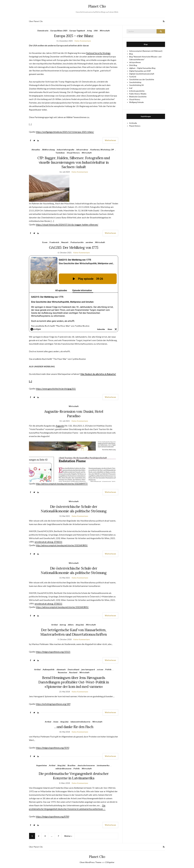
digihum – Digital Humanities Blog (142, 68)
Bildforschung (48, 150)
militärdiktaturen (63, 768)
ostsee (100, 669)
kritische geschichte (137, 91)
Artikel (54, 625)
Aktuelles (36, 150)
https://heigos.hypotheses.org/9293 (53, 748)
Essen (45, 242)
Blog (131, 54)
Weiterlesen (110, 140)
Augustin (60, 426)
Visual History (73, 153)
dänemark (61, 669)
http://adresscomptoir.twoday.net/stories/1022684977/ (62, 484)
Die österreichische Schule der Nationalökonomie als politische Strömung (74, 509)
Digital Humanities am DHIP (140, 71)
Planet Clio (97, 6)
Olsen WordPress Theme (90, 862)
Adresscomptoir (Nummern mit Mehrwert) (146, 51)
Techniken (60, 153)
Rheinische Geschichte (138, 97)
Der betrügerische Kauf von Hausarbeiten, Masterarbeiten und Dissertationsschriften (74, 632)
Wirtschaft (105, 31)
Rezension (63, 672)
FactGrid (133, 77)
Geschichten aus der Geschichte (142, 79)
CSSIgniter (110, 862)
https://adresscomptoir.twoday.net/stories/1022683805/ (62, 607)
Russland (73, 672)
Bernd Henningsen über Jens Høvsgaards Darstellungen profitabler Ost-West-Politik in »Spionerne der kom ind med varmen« (74, 682)
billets (71, 625)
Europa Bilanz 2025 (59, 31)
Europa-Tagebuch (77, 31)
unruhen (89, 242)
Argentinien (42, 765)
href (131, 88)
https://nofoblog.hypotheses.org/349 (53, 704)
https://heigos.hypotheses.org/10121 (53, 652)
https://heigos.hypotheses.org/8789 (53, 816)
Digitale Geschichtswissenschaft (142, 74)
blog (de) (80, 625)
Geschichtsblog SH (136, 85)
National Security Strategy (98, 53)
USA (96, 31)
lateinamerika (103, 765)
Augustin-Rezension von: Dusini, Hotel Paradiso (74, 414)
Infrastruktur (82, 150)
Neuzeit (65, 242)
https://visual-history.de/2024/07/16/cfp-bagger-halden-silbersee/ (67, 224)
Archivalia (133, 123)
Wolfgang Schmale (136, 102)
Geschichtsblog (135, 82)
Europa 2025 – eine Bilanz (74, 36)
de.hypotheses (135, 62)
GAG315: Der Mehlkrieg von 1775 (74, 248)
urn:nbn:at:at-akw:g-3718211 (48, 542)
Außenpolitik (49, 669)
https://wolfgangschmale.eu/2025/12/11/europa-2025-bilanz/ (65, 132)
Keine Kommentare (83, 41)
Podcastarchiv (77, 242)
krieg (89, 31)
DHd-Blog (133, 65)
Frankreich (54, 242)
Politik (108, 669)
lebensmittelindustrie (80, 722)
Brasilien (72, 765)
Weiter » (68, 836)
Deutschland (73, 669)
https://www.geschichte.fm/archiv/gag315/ (56, 389)
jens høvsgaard (88, 669)
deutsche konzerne (86, 765)
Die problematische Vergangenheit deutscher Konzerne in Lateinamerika (74, 776)
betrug (63, 625)
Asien (56, 722)
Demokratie (43, 31)
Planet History (135, 126)
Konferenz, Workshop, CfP (102, 150)
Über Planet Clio (36, 21)
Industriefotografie (66, 150)
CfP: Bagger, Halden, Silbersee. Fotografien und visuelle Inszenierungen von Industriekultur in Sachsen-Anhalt (74, 162)
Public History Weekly (138, 94)
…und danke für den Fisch (74, 727)
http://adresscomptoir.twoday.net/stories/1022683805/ (62, 545)
